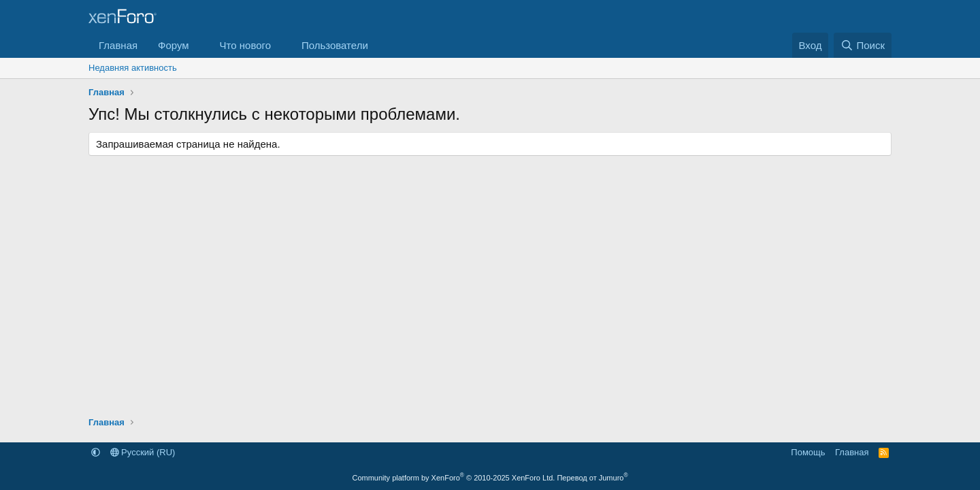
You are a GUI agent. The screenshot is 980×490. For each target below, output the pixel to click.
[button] (200, 45)
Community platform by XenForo (453, 478)
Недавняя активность (133, 68)
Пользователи (335, 45)
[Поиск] (863, 45)
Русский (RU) (143, 452)
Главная (118, 45)
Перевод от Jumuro (592, 478)
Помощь (808, 452)
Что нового (245, 45)
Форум (174, 45)
